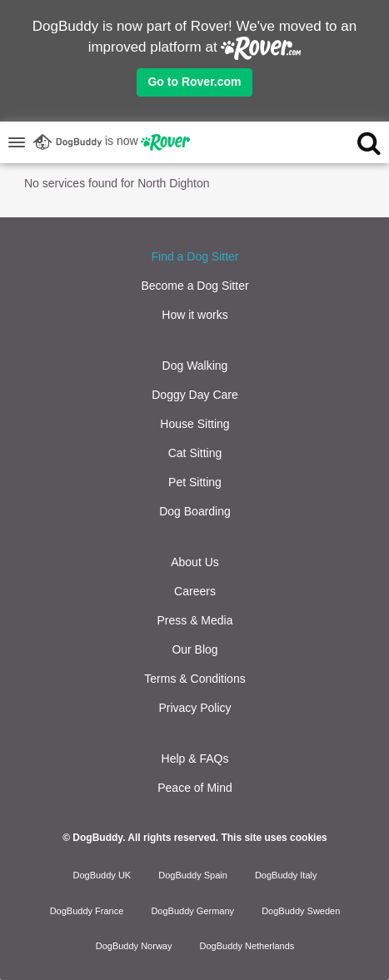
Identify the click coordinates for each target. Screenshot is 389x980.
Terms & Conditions (194, 679)
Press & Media (194, 620)
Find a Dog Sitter (194, 256)
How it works (194, 315)
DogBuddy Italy (286, 875)
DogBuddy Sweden (301, 911)
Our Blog (194, 649)
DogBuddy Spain (193, 875)
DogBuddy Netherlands (247, 946)
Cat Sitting (195, 453)
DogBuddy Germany (192, 911)
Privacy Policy (194, 708)
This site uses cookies (274, 838)
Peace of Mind (195, 788)
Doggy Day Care (195, 395)
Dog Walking (195, 366)
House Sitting (194, 424)
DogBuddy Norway (134, 946)
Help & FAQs (195, 759)
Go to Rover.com (194, 82)
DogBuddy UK (102, 875)
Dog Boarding (195, 511)
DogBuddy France (87, 911)
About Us (195, 562)
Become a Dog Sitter (194, 286)
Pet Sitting (195, 482)
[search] (350, 142)
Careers (195, 591)
